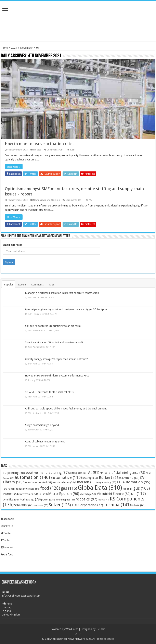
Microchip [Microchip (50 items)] (88, 494)
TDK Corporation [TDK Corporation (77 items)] (87, 505)
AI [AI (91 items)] (94, 473)
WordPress (72, 629)
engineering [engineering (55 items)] (107, 482)
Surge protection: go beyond (42, 425)
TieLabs (101, 629)
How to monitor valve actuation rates (40, 144)
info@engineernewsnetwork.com (21, 596)
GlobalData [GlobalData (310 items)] (100, 488)
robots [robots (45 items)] (103, 500)
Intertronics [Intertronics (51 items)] (29, 494)
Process (37, 150)
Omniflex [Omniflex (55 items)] (11, 500)
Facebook (7, 519)
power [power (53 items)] (47, 500)
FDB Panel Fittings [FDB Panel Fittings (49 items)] (15, 489)
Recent (22, 285)
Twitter (6, 533)
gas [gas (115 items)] (69, 488)
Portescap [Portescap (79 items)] (30, 499)
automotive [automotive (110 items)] (66, 478)
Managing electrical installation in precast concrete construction (62, 293)
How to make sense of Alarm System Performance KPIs (57, 376)
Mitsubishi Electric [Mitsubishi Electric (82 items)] (113, 494)
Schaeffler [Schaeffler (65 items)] (24, 505)
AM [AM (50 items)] (104, 473)
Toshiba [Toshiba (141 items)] (117, 505)
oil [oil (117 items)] (138, 494)
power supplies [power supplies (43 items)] (64, 500)
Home (4, 48)
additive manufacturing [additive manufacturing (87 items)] (47, 473)
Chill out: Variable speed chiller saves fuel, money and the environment (66, 409)
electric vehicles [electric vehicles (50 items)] (63, 483)
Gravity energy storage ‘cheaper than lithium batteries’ (56, 359)
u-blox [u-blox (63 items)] (138, 505)
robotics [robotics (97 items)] (86, 499)
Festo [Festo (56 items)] (34, 489)
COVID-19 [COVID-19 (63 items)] (130, 478)
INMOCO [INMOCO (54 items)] (11, 494)
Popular (9, 285)
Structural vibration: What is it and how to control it (54, 343)
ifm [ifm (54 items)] (127, 489)
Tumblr (6, 540)
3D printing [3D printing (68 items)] (14, 473)
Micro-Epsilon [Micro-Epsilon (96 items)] (64, 494)
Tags (52, 285)
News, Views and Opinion (47, 200)
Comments (37, 285)
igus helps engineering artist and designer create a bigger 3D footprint (66, 309)
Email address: (12, 245)
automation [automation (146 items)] (32, 477)
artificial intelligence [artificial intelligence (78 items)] (127, 473)
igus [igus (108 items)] (141, 488)
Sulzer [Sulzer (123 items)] (60, 505)
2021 (14, 48)
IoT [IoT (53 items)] (43, 494)
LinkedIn (7, 526)
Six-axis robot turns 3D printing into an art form (53, 326)
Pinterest (7, 547)
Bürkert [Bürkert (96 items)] (109, 478)
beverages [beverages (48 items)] (90, 478)
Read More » (14, 167)
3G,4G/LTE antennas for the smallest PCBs (49, 392)
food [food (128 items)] (50, 488)
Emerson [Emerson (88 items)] (86, 482)
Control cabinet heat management (45, 442)
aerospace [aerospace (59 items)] (78, 473)
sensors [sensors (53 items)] (41, 505)
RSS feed (7, 555)
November (27, 48)
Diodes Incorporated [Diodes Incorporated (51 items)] (37, 482)
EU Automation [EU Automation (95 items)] (133, 482)
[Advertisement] (78, 28)
